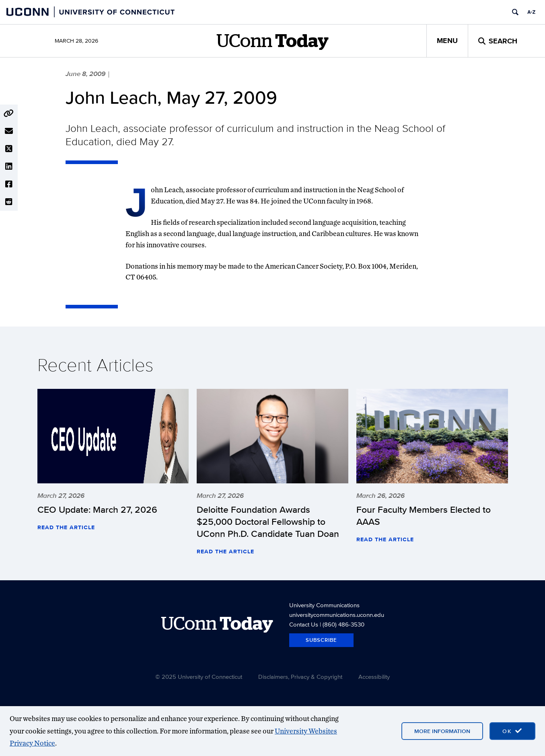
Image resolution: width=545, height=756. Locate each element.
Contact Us (304, 624)
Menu (447, 41)
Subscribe (321, 640)
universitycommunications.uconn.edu (337, 615)
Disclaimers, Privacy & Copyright (300, 677)
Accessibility (374, 677)
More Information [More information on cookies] (442, 731)
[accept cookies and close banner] (512, 731)
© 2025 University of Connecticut (199, 677)
